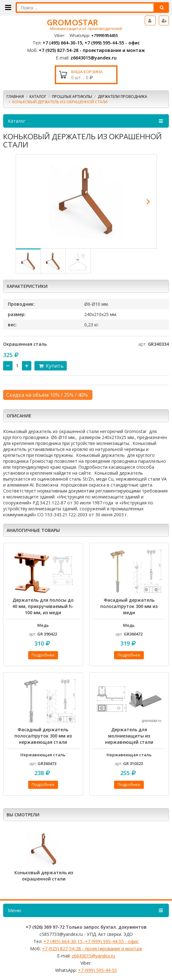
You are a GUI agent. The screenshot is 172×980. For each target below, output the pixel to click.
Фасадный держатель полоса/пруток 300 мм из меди (129, 606)
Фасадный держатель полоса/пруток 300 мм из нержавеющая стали (43, 736)
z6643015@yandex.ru (94, 58)
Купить (51, 366)
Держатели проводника (122, 97)
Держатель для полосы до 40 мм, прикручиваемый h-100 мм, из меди (43, 606)
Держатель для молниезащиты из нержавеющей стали (129, 736)
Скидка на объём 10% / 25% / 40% (47, 395)
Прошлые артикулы (72, 97)
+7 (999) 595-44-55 (97, 970)
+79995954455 (104, 35)
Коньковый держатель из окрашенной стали (44, 876)
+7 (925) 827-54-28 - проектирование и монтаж (92, 50)
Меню (86, 910)
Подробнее (43, 655)
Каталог (38, 97)
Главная (15, 97)
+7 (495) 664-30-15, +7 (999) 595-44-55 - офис (91, 43)
